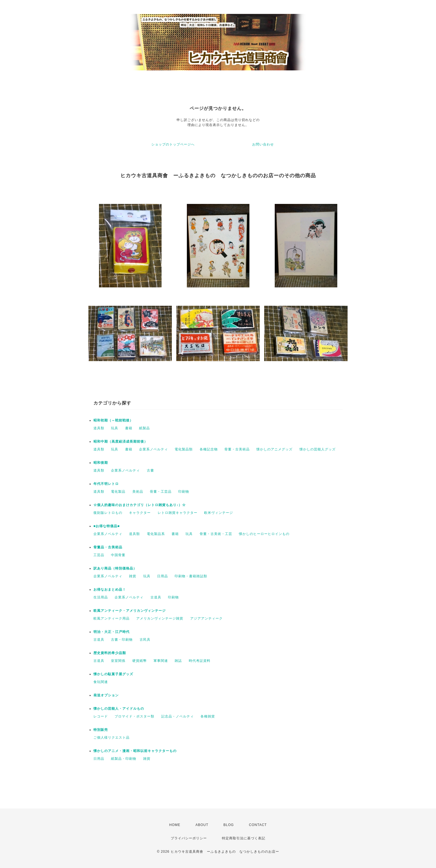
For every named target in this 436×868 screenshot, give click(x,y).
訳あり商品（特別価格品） (115, 568)
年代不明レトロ (106, 484)
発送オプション (106, 695)
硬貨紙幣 (140, 661)
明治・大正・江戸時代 (112, 632)
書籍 (129, 428)
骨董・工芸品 (161, 492)
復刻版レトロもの (108, 513)
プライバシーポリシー (189, 838)
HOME (175, 825)
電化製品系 (156, 534)
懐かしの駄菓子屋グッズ (113, 674)
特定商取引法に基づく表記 (244, 838)
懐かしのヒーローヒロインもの (264, 534)
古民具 (145, 640)
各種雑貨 (208, 716)
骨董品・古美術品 (108, 547)
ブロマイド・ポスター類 (134, 716)
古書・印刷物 (122, 640)
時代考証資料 (200, 661)
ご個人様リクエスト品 (112, 738)
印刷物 (184, 492)
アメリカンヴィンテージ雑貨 (160, 618)
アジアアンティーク (206, 618)
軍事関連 (161, 661)
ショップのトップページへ (173, 144)
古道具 (156, 597)
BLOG (229, 825)
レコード (101, 716)
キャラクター (140, 513)
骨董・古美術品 (237, 449)
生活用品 (101, 597)
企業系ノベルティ (153, 449)
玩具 (115, 428)
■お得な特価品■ (107, 526)
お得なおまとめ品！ (110, 590)
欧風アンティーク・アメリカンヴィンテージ (130, 611)
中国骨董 (118, 555)
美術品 (138, 492)
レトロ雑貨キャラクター (178, 513)
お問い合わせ (263, 144)
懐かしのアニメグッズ (274, 449)
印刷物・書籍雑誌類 (191, 576)
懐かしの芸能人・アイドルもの (119, 709)
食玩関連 (101, 682)
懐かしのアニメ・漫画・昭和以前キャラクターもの (135, 751)
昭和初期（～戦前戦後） (113, 420)
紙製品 (144, 428)
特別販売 (101, 730)
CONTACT (258, 825)
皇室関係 (118, 661)
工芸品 (99, 555)
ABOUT (202, 825)
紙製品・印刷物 (124, 759)
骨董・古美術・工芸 (216, 534)
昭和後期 (101, 463)
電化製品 (118, 492)
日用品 (163, 576)
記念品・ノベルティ (178, 716)
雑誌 (178, 661)
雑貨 (133, 576)
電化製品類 (184, 449)
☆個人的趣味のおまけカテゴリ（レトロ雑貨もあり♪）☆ (140, 505)
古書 (150, 470)
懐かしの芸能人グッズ (318, 449)
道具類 (99, 428)
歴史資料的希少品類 (110, 653)
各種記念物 (209, 449)
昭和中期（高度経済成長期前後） (121, 442)
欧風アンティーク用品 (112, 618)
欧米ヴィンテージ (219, 513)
